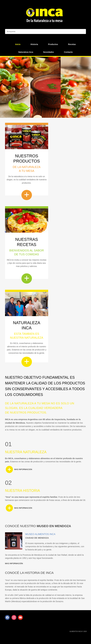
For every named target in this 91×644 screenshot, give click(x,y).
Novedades (49, 52)
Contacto (68, 52)
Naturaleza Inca (26, 52)
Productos (53, 44)
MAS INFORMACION (23, 469)
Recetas (72, 44)
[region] (45, 87)
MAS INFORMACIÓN (14, 563)
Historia (34, 44)
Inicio (18, 44)
